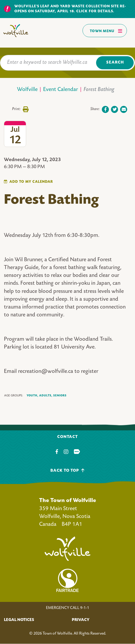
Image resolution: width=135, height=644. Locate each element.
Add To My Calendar (31, 182)
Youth (33, 396)
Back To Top (67, 471)
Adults (46, 396)
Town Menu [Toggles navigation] (106, 31)
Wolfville (27, 90)
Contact (67, 437)
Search (115, 63)
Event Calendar (61, 90)
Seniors (60, 396)
